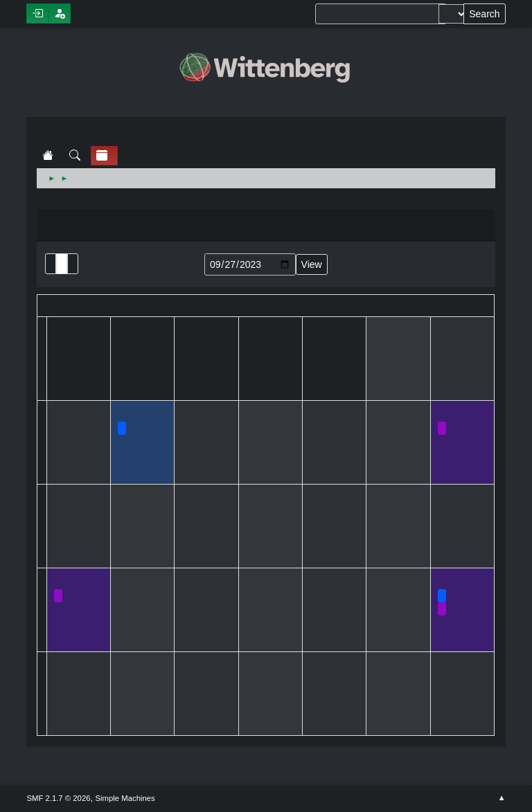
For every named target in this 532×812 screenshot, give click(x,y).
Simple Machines (125, 798)
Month (62, 264)
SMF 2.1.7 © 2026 (58, 798)
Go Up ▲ (501, 798)
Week (73, 264)
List (51, 264)
